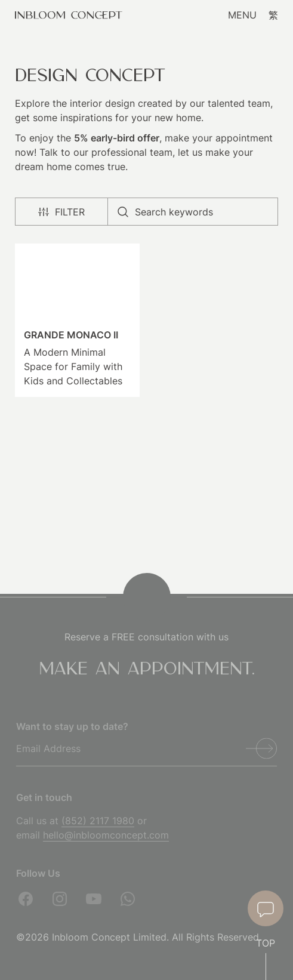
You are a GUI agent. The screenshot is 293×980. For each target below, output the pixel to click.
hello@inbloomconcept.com (106, 835)
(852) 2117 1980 (98, 821)
